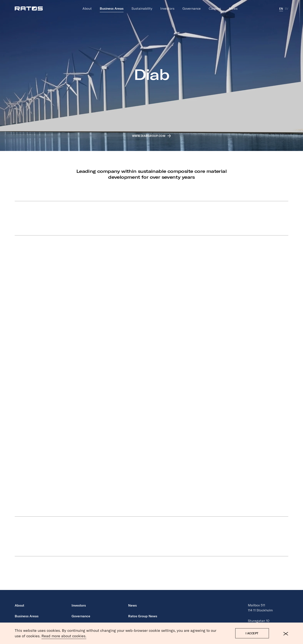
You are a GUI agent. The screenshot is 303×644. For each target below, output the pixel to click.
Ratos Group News (143, 616)
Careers (215, 5)
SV (287, 5)
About (87, 5)
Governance (192, 5)
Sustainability (142, 5)
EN (281, 5)
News (233, 5)
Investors (167, 5)
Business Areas (112, 5)
